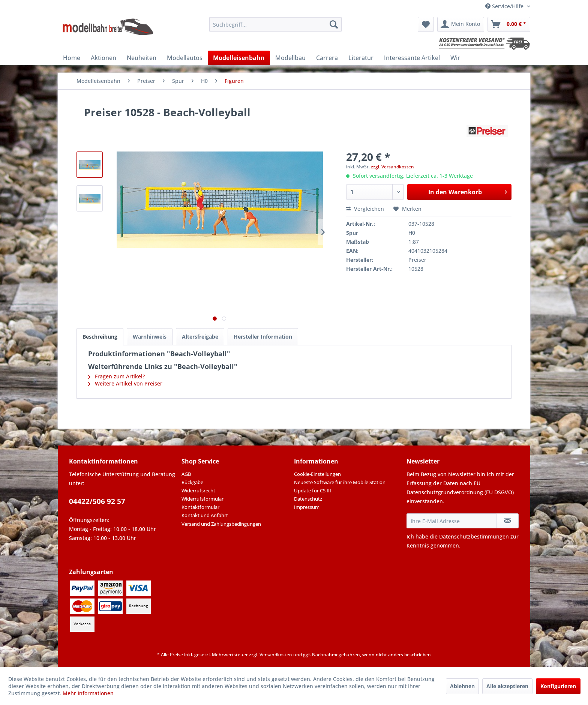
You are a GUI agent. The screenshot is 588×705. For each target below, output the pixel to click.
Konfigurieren (558, 686)
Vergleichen (365, 209)
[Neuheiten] (142, 58)
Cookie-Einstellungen (317, 474)
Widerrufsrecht (198, 490)
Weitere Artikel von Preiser (125, 383)
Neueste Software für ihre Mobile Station (340, 482)
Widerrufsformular (202, 499)
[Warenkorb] (509, 24)
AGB (186, 474)
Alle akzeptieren (507, 686)
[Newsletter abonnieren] (507, 521)
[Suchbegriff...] (275, 24)
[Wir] (455, 58)
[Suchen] (334, 24)
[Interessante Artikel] (412, 58)
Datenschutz (308, 499)
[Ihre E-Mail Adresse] (451, 521)
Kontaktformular (200, 507)
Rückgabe (192, 482)
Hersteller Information (263, 337)
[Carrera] (327, 58)
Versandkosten (276, 655)
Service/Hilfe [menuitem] (505, 6)
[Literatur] (361, 58)
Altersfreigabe (200, 337)
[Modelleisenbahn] (239, 58)
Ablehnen (462, 686)
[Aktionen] (103, 58)
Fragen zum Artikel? (116, 376)
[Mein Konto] (461, 24)
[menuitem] (275, 24)
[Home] (72, 58)
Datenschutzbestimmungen (474, 536)
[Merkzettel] (426, 24)
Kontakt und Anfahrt (205, 515)
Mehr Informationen (88, 693)
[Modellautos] (185, 58)
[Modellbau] (290, 58)
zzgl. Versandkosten (392, 167)
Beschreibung (100, 337)
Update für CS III (313, 490)
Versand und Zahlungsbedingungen (221, 524)
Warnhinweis (150, 337)
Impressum (307, 507)
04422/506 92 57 (97, 501)
